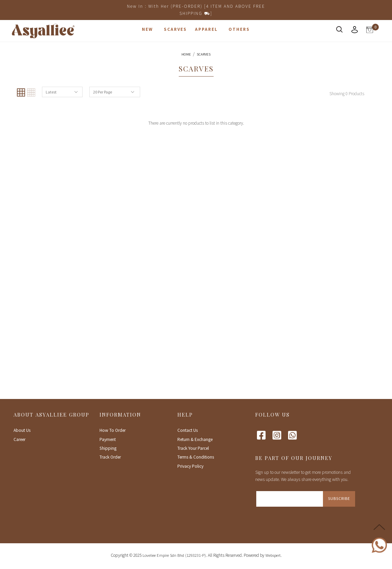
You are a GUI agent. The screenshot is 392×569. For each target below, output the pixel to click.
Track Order (110, 457)
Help (185, 415)
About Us (22, 430)
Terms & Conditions (196, 457)
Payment (108, 439)
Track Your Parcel (193, 448)
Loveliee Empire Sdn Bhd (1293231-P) (174, 555)
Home (186, 54)
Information (120, 415)
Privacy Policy (190, 466)
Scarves (175, 29)
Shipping (108, 448)
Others (239, 29)
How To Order (113, 430)
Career (19, 439)
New (147, 29)
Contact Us (188, 430)
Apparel (206, 29)
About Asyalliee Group (51, 415)
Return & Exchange (195, 439)
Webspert (273, 555)
